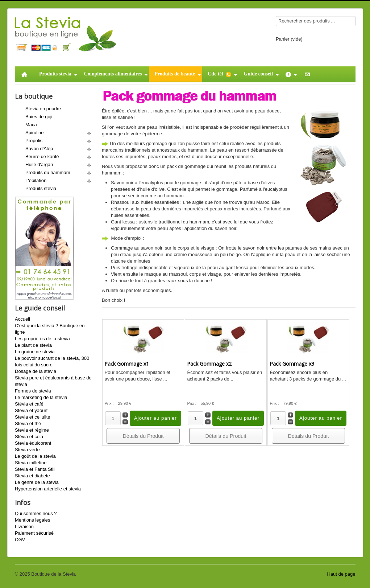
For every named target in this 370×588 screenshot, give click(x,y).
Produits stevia (41, 188)
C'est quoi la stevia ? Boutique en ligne (50, 329)
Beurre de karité (42, 157)
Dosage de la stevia (36, 371)
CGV (20, 540)
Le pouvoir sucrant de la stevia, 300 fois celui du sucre (52, 361)
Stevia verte (27, 450)
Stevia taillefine (31, 463)
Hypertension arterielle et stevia (48, 489)
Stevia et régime (32, 430)
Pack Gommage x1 (127, 364)
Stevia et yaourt (31, 410)
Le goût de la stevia (35, 456)
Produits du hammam (48, 172)
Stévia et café (29, 404)
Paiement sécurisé (34, 533)
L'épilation (36, 180)
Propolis (34, 141)
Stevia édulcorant (33, 443)
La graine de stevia (35, 352)
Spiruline (35, 133)
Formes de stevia (33, 391)
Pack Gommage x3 (292, 364)
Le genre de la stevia (37, 482)
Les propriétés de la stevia (42, 339)
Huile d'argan (39, 165)
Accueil (22, 319)
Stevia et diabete (32, 476)
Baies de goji (39, 117)
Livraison (24, 527)
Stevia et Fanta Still (35, 469)
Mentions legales (33, 520)
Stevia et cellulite (33, 417)
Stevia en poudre (43, 109)
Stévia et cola (29, 437)
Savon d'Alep (39, 149)
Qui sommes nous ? (36, 513)
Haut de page (341, 574)
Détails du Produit (143, 436)
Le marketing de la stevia (41, 397)
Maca (31, 125)
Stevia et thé (28, 423)
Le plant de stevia (33, 345)
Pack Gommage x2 (209, 364)
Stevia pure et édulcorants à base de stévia (53, 381)
